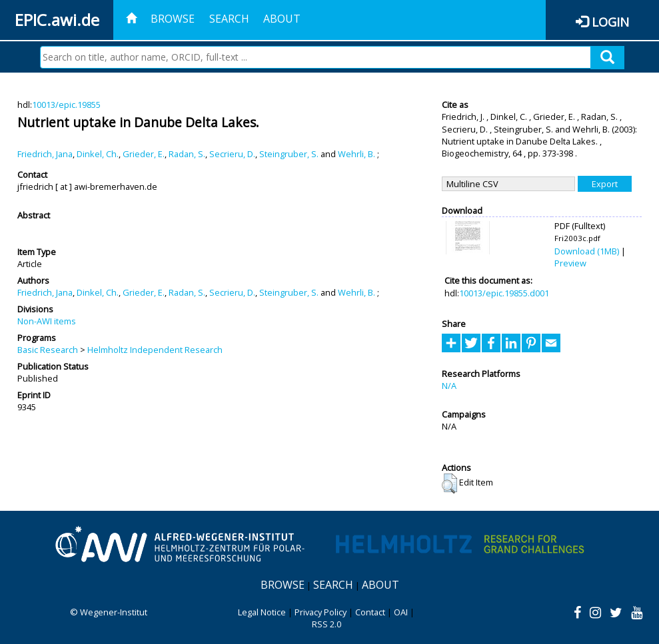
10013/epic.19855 (66, 105)
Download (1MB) (587, 251)
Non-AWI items (47, 321)
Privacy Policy (321, 612)
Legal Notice (262, 612)
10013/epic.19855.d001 (504, 293)
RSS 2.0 (327, 624)
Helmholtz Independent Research (155, 350)
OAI (401, 612)
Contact (370, 612)
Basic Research (48, 350)
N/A (449, 386)
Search (229, 19)
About (282, 19)
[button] (449, 483)
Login (610, 22)
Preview (570, 263)
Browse (173, 19)
